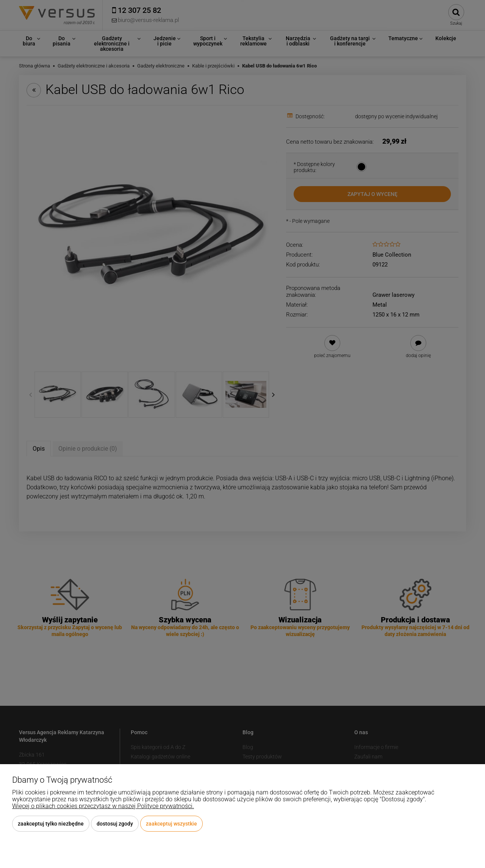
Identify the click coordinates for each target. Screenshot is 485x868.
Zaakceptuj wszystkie (171, 824)
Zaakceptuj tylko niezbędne (51, 824)
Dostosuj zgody (115, 824)
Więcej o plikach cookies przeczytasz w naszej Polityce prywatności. (103, 806)
